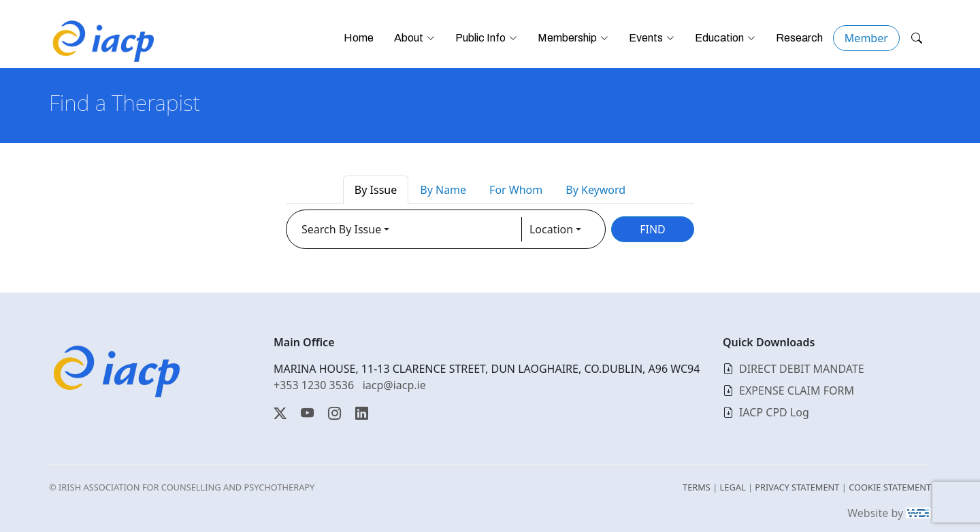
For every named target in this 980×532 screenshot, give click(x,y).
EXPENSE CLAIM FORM (797, 390)
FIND (653, 229)
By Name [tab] (443, 190)
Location (551, 229)
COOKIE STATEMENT (890, 487)
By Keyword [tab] (595, 190)
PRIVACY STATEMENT (797, 487)
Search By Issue (341, 229)
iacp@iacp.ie (394, 385)
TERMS (697, 487)
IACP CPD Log (774, 412)
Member (866, 38)
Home (359, 38)
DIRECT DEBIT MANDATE (802, 369)
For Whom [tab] (516, 190)
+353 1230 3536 (314, 385)
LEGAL (733, 487)
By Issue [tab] (376, 190)
